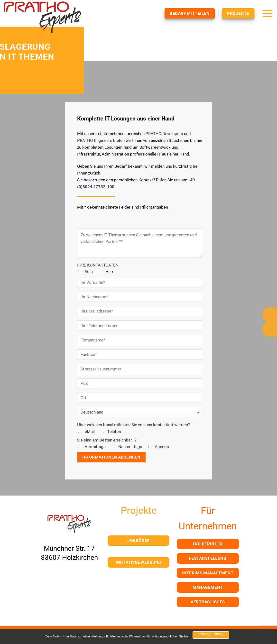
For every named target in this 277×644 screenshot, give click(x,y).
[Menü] (268, 13)
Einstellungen (211, 634)
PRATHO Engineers (95, 140)
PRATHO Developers (164, 134)
